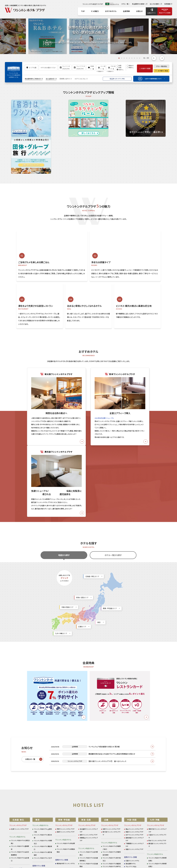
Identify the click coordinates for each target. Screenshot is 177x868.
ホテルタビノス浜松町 (41, 795)
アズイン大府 (84, 786)
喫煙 (119, 67)
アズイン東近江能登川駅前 (111, 768)
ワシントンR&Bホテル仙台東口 (20, 747)
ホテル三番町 (130, 757)
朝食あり (130, 65)
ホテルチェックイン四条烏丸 (112, 774)
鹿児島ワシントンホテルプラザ (157, 733)
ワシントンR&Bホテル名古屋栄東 (89, 764)
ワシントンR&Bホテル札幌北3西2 (20, 730)
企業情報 (66, 827)
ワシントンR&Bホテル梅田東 (112, 751)
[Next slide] (162, 58)
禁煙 (119, 65)
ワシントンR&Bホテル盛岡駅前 (20, 735)
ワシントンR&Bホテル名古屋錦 (89, 759)
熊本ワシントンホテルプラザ (157, 728)
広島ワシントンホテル (132, 748)
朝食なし (130, 67)
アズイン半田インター (87, 789)
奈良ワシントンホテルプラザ (111, 717)
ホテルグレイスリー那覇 (156, 777)
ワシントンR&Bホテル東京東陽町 (43, 741)
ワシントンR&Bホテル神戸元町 (112, 756)
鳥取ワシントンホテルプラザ (134, 720)
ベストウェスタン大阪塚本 (111, 786)
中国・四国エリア (67, 495)
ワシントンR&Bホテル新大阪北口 (112, 747)
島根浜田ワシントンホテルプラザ (135, 727)
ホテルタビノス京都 (109, 777)
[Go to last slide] (154, 58)
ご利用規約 (103, 827)
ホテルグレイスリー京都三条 (112, 771)
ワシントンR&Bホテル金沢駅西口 (89, 741)
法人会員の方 (50, 79)
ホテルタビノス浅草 (40, 798)
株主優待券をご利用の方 (33, 79)
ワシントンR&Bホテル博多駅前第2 (158, 753)
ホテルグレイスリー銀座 (41, 766)
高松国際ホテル (131, 751)
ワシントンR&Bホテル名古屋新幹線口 (89, 747)
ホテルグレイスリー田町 (41, 769)
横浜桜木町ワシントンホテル (66, 751)
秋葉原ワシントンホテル (41, 786)
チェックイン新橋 (39, 757)
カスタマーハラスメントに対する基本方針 (126, 827)
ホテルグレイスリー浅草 (41, 772)
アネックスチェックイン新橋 (43, 760)
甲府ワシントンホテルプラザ (66, 717)
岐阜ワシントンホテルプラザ (89, 723)
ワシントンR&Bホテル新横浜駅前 (66, 738)
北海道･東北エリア (92, 464)
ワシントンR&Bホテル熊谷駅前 (66, 733)
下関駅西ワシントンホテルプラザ (135, 733)
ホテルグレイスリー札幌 (18, 760)
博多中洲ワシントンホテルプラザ (158, 718)
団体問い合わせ (65, 79)
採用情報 (77, 827)
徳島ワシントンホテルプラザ (134, 737)
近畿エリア (82, 514)
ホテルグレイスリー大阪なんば (112, 781)
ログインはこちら (80, 79)
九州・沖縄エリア (61, 521)
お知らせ (40, 827)
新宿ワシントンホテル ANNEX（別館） (43, 782)
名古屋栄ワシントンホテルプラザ (89, 718)
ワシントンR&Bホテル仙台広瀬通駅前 (20, 741)
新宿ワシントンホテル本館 (42, 777)
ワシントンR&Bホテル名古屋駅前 (89, 753)
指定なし (120, 70)
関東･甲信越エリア (110, 496)
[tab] (119, 58)
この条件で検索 (145, 68)
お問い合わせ (90, 827)
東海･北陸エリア (82, 485)
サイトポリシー (53, 827)
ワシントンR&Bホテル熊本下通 (158, 759)
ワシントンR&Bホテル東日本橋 (43, 724)
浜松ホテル (83, 783)
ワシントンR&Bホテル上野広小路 (43, 718)
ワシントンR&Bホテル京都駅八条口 (112, 735)
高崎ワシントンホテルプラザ (66, 720)
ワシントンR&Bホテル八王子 (43, 746)
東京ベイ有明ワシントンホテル (43, 790)
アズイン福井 (84, 777)
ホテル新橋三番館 (40, 763)
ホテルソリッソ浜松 (86, 780)
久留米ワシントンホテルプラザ (157, 724)
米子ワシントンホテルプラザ (134, 723)
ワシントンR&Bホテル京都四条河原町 (112, 741)
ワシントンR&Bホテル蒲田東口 (43, 736)
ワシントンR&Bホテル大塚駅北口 (43, 730)
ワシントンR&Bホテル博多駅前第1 (158, 747)
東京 (99, 510)
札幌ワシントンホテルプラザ (20, 717)
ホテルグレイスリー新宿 (41, 774)
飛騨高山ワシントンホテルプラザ (89, 727)
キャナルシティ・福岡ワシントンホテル (157, 773)
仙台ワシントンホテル (18, 763)
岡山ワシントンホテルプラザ (134, 717)
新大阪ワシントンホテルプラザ (112, 721)
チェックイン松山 (131, 754)
